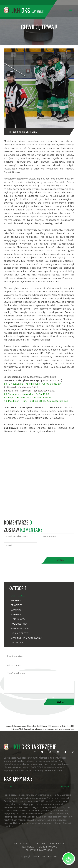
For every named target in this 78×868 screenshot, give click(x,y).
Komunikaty (18, 619)
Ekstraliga (18, 596)
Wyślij (60, 560)
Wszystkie (17, 643)
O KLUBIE (40, 843)
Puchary (16, 600)
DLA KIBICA (28, 847)
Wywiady (16, 610)
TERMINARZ (65, 786)
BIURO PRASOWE (48, 847)
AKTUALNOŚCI (22, 843)
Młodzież (17, 605)
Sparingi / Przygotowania (26, 638)
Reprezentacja (20, 628)
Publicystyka (19, 624)
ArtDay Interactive (47, 856)
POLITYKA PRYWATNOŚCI (39, 850)
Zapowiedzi (18, 614)
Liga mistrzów (20, 633)
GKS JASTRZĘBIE (30, 747)
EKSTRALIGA (57, 843)
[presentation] (28, 558)
